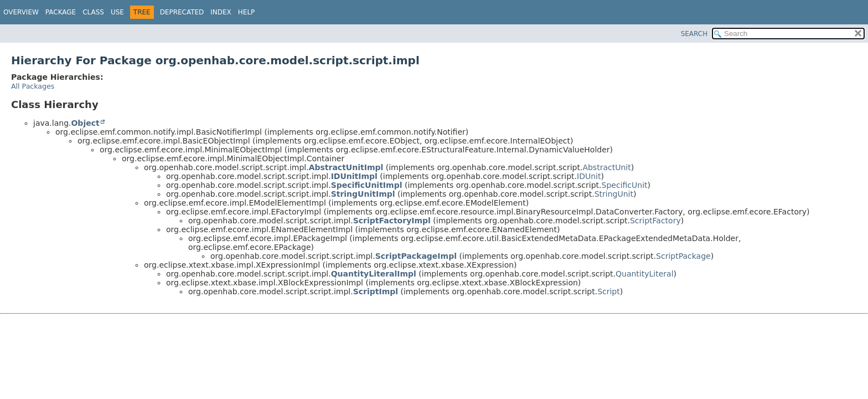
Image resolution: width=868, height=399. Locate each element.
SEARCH (694, 34)
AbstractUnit (606, 167)
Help (247, 12)
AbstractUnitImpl (346, 167)
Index (221, 12)
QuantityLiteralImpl (374, 274)
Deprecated (182, 12)
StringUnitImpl (363, 194)
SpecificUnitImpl (367, 185)
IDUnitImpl (354, 176)
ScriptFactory (655, 221)
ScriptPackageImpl (416, 256)
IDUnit (589, 176)
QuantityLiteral (645, 274)
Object (85, 123)
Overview (21, 12)
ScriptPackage (683, 256)
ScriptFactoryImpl (392, 221)
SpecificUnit (625, 185)
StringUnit (614, 194)
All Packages (33, 86)
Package (61, 12)
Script (609, 291)
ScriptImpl (376, 291)
